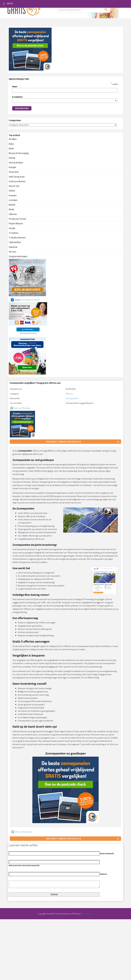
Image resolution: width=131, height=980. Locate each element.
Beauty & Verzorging (19, 153)
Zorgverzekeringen (18, 256)
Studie (12, 228)
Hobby (12, 191)
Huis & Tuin (14, 186)
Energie (12, 167)
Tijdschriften (15, 242)
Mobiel (12, 205)
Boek (11, 149)
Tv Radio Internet (17, 238)
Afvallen (13, 139)
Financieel (14, 172)
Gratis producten (17, 181)
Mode (11, 209)
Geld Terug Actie (17, 177)
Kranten (13, 195)
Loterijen (13, 200)
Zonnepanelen (72, 398)
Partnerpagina (87, 914)
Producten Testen (18, 219)
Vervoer (13, 252)
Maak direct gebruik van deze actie (63, 442)
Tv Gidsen (14, 233)
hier (25, 539)
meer (25, 536)
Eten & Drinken (16, 163)
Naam (15, 87)
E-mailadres (64, 97)
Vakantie (13, 247)
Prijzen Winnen (16, 223)
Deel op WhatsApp (20, 408)
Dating (12, 158)
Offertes (13, 214)
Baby (11, 144)
